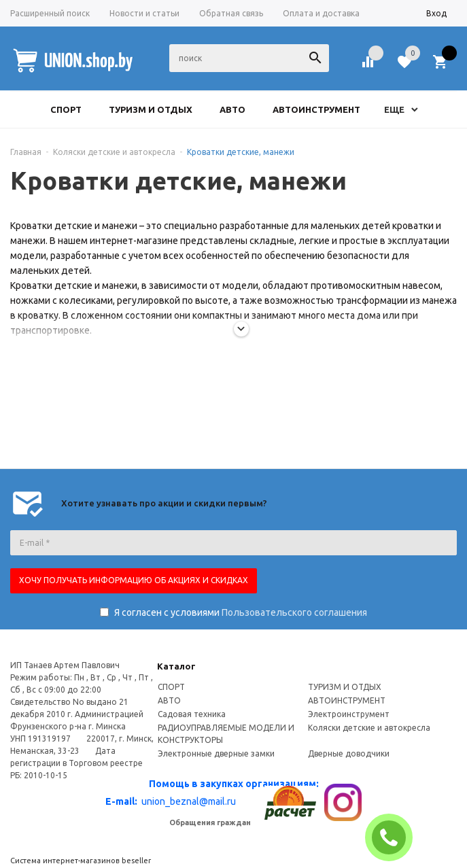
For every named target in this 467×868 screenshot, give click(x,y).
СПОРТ (171, 687)
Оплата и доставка (321, 13)
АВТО (169, 700)
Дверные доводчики (349, 753)
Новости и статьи (144, 13)
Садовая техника (192, 714)
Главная (26, 152)
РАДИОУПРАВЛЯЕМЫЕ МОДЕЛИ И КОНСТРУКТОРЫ (226, 734)
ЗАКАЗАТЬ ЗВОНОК (394, 837)
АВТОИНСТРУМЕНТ (347, 700)
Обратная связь (231, 13)
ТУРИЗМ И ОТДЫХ (345, 687)
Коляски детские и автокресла (369, 728)
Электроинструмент (349, 714)
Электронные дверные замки (216, 753)
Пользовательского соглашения (294, 612)
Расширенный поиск (50, 13)
